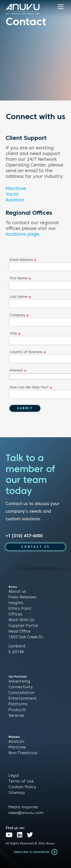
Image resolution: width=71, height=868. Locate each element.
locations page (22, 234)
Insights (16, 603)
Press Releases (22, 597)
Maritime (16, 188)
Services (16, 715)
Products (17, 710)
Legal (14, 775)
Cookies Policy (22, 787)
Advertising (19, 681)
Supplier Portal (23, 626)
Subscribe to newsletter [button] (35, 852)
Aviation (15, 200)
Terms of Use (21, 781)
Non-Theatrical (23, 753)
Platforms (18, 704)
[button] (61, 7)
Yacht (12, 194)
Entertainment (23, 698)
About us (17, 591)
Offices (15, 614)
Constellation (22, 693)
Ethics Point (20, 608)
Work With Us (21, 620)
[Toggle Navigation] (61, 7)
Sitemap (17, 793)
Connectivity (21, 687)
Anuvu (50, 843)
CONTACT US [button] (35, 547)
